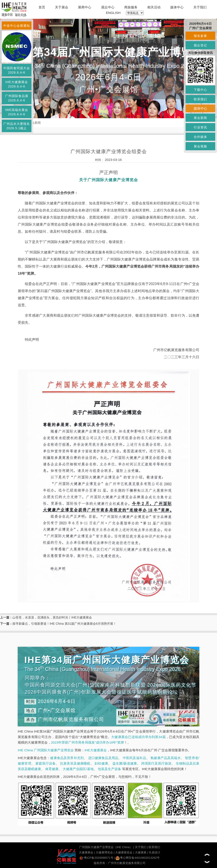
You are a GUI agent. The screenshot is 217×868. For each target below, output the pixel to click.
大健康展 (141, 852)
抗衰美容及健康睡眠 (75, 763)
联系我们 (154, 847)
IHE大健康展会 (96, 750)
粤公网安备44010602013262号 (138, 858)
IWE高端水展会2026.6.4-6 (17, 112)
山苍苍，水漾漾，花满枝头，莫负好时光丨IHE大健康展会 (52, 617)
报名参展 (200, 36)
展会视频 (200, 146)
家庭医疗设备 (46, 763)
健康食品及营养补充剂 (67, 758)
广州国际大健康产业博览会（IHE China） (106, 847)
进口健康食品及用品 (103, 758)
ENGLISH (113, 13)
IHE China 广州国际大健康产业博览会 (46, 750)
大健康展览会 (124, 852)
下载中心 (200, 90)
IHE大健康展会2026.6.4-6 (16, 84)
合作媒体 (200, 137)
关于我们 (200, 7)
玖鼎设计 (155, 852)
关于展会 (62, 7)
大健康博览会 (104, 852)
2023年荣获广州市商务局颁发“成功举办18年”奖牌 (87, 742)
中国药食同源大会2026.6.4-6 (17, 70)
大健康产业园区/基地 (78, 769)
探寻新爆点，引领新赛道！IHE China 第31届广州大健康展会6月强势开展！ (64, 624)
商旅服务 (131, 7)
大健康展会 (86, 852)
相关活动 (154, 7)
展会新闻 (35, 123)
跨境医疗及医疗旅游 (156, 763)
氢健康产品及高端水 (165, 758)
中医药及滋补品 (134, 758)
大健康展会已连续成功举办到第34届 (138, 737)
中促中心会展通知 (17, 26)
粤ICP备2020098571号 (96, 858)
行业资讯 (200, 127)
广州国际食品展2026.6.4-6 (17, 98)
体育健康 (52, 769)
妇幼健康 (101, 763)
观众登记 (200, 45)
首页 (42, 7)
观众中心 (108, 7)
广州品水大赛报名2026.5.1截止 (17, 126)
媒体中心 (177, 7)
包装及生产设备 (109, 769)
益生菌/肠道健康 (125, 763)
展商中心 (85, 7)
